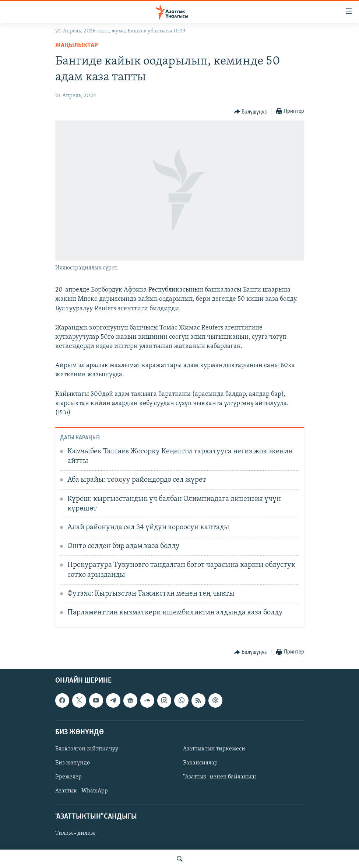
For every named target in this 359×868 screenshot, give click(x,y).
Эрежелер (68, 777)
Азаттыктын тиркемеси (214, 749)
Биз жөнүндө (73, 763)
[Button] (251, 112)
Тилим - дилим (75, 833)
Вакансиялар (200, 763)
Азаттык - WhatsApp (82, 791)
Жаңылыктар (77, 46)
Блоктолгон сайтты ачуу (87, 749)
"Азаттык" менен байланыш (219, 777)
